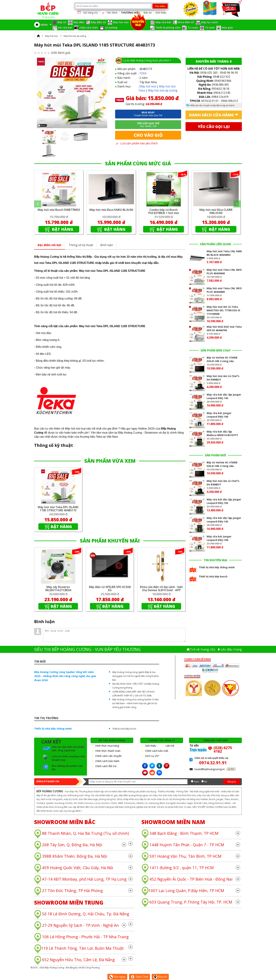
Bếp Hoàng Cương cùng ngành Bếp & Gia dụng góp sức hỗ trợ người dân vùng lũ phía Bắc (135, 676)
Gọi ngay (117, 977)
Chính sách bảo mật (157, 751)
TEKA (143, 73)
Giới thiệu (161, 13)
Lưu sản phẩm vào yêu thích (136, 143)
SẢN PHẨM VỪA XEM (110, 461)
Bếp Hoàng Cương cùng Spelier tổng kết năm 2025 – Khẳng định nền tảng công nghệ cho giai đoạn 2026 (65, 676)
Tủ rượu (193, 27)
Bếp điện (79, 22)
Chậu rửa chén (89, 27)
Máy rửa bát (163, 22)
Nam (197, 782)
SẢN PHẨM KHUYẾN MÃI (110, 541)
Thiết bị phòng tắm (168, 27)
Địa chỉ (160, 977)
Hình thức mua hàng (107, 746)
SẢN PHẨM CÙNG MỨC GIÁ (138, 163)
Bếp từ (62, 22)
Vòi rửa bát (65, 27)
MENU (46, 25)
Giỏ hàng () (87, 13)
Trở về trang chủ (203, 649)
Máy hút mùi (121, 22)
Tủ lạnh (210, 27)
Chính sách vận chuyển (108, 756)
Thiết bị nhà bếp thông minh (53, 728)
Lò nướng (111, 27)
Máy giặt (227, 27)
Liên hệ (170, 746)
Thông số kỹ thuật (81, 245)
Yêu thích (109, 13)
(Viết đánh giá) (52, 53)
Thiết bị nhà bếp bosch (124, 729)
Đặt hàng (62, 229)
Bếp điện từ (99, 22)
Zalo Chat (139, 977)
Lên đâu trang (231, 649)
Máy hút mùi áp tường (75, 36)
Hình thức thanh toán (108, 751)
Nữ (206, 782)
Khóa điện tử (186, 22)
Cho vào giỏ (148, 135)
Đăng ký (232, 782)
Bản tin (148, 13)
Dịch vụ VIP (152, 756)
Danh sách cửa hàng (211, 115)
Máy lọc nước (210, 22)
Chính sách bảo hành (107, 761)
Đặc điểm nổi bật (50, 245)
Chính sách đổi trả (106, 766)
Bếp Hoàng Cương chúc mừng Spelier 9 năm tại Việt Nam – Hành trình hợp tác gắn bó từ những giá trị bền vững (135, 703)
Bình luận (107, 245)
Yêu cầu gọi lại (214, 127)
